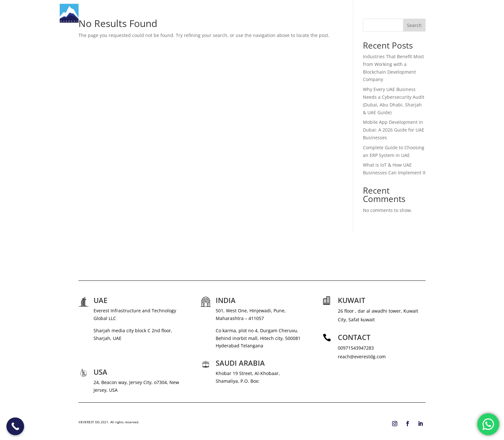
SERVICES (317, 13)
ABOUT (293, 13)
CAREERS (388, 13)
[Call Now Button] (15, 426)
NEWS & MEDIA (356, 13)
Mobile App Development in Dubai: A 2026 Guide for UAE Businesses (394, 130)
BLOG (411, 13)
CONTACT (434, 13)
